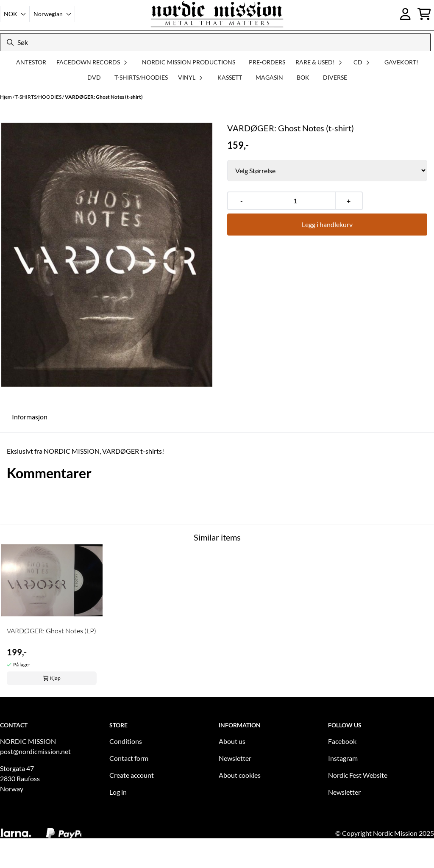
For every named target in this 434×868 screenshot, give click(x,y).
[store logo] (217, 14)
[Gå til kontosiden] (405, 14)
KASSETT (230, 77)
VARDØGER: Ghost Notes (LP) (51, 631)
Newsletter (235, 758)
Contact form (129, 758)
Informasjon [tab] (30, 417)
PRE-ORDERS (267, 62)
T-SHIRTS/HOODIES (141, 77)
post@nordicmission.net (35, 751)
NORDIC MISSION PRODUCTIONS (189, 62)
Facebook (342, 741)
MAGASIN (269, 77)
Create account (132, 775)
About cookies (240, 775)
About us (232, 741)
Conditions (126, 741)
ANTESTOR (31, 62)
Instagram (343, 758)
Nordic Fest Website (358, 775)
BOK (303, 77)
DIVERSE (335, 77)
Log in (118, 792)
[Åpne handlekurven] (424, 14)
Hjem (6, 97)
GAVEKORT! (401, 62)
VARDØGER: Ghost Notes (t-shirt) (104, 97)
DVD (94, 77)
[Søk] (215, 42)
